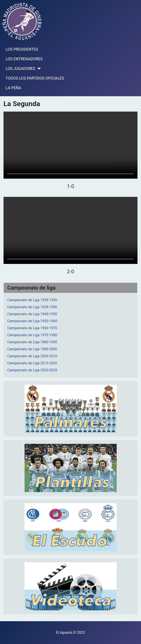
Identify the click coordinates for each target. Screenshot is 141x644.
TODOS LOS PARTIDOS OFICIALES (35, 78)
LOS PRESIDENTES (22, 49)
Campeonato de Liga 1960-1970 (32, 328)
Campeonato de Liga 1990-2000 (32, 349)
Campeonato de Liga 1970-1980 (32, 335)
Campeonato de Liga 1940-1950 (32, 314)
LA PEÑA (13, 88)
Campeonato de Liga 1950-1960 (32, 321)
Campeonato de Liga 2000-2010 (32, 356)
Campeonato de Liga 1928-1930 (32, 300)
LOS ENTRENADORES (24, 59)
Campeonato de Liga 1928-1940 (32, 307)
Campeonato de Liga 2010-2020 (32, 363)
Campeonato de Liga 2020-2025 (32, 370)
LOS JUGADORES (21, 69)
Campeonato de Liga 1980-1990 (32, 342)
